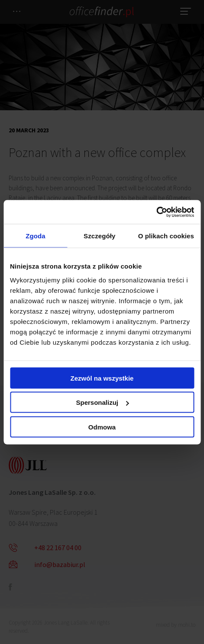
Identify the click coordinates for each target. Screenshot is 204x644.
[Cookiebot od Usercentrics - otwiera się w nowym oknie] (156, 212)
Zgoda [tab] (36, 236)
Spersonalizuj (102, 402)
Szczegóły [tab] (99, 236)
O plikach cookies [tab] (166, 236)
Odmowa (102, 427)
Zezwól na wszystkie (102, 378)
